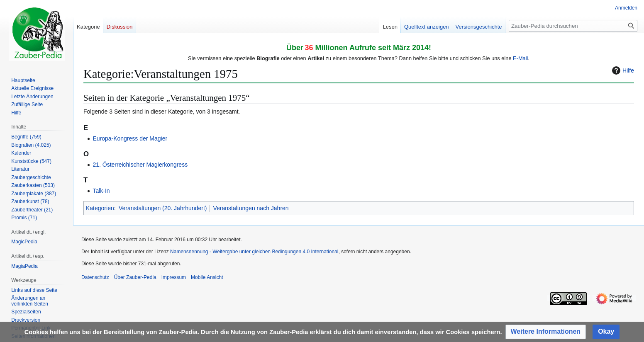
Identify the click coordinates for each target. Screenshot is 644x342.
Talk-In (101, 191)
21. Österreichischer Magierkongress (140, 165)
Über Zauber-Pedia (135, 277)
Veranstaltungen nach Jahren (251, 208)
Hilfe (622, 70)
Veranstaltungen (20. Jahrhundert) (163, 208)
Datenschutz (95, 277)
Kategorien (100, 208)
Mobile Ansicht (207, 277)
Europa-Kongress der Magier (130, 138)
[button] (546, 332)
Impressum (174, 277)
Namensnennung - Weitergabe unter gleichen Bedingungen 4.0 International (254, 252)
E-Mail (520, 58)
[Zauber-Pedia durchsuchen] (573, 26)
